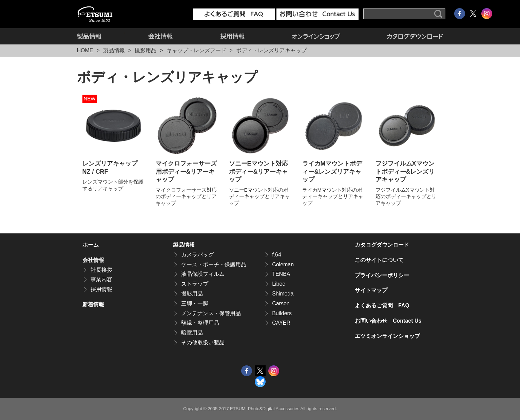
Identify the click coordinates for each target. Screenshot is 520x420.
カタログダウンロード (403, 36)
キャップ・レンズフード (196, 50)
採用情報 (232, 36)
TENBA (281, 274)
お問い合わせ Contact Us (388, 321)
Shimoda (283, 294)
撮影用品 (146, 50)
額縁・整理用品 (200, 323)
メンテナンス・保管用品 (211, 313)
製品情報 (101, 36)
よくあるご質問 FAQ (382, 306)
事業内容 (101, 279)
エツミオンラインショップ (316, 36)
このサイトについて (379, 260)
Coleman (283, 264)
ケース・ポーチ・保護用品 (214, 264)
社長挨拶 (101, 270)
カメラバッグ (197, 255)
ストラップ (195, 284)
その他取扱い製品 (203, 342)
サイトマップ (371, 290)
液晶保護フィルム (203, 274)
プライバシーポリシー (382, 275)
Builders (282, 313)
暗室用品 (192, 333)
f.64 (277, 255)
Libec (278, 284)
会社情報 (160, 36)
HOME (85, 50)
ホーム (91, 245)
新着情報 (93, 304)
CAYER (281, 323)
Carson (281, 303)
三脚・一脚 (195, 303)
